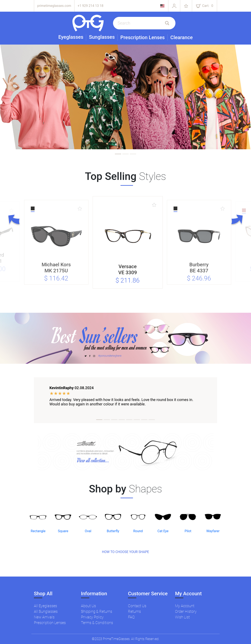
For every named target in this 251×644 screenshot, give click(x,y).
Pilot (188, 531)
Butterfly (113, 531)
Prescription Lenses (142, 37)
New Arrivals (44, 617)
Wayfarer (213, 531)
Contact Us (137, 606)
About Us (88, 606)
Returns (134, 611)
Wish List (182, 617)
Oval (88, 531)
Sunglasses (102, 37)
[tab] (118, 154)
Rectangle (38, 531)
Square (63, 531)
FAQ (131, 617)
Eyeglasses (71, 37)
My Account (185, 606)
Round (138, 531)
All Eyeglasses (45, 606)
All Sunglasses (46, 611)
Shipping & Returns (97, 611)
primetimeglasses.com (54, 6)
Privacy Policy (92, 617)
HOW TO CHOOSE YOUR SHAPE (125, 552)
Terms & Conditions (97, 623)
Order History (186, 611)
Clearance (181, 37)
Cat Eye (163, 531)
